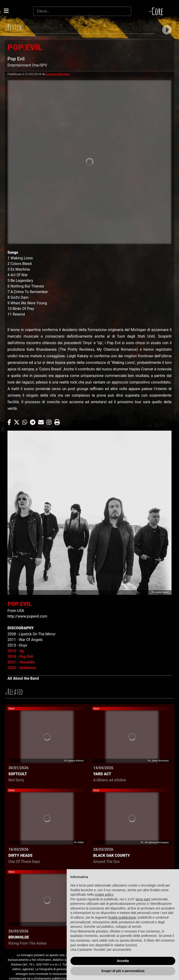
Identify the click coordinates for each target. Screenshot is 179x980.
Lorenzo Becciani (58, 74)
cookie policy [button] (104, 894)
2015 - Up (16, 651)
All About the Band (23, 678)
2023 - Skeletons (22, 668)
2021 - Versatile (21, 662)
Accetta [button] (123, 961)
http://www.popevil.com (27, 616)
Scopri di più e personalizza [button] (123, 971)
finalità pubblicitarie (122, 917)
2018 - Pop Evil (20, 657)
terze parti (143, 899)
